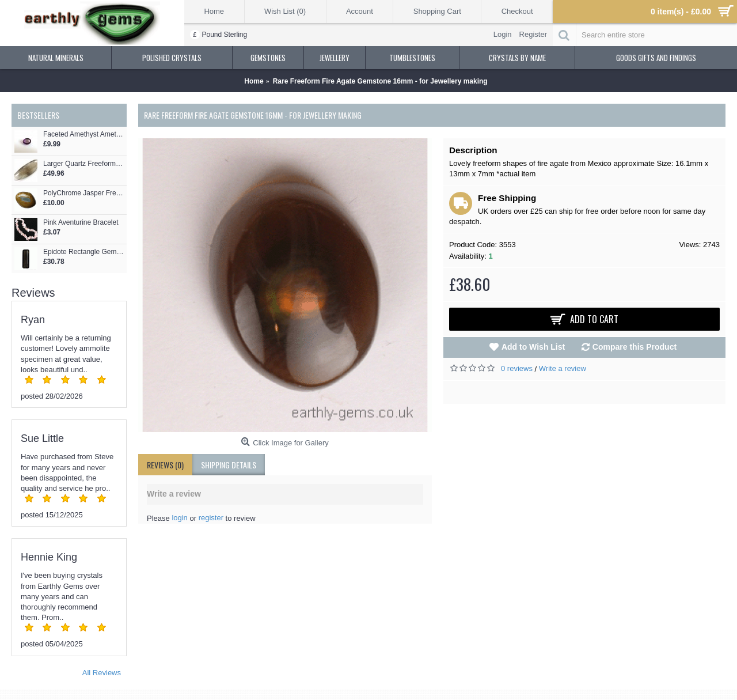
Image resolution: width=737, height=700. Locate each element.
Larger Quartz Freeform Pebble (83, 164)
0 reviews (517, 368)
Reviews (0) (165, 465)
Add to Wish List (533, 347)
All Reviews (102, 673)
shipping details (229, 465)
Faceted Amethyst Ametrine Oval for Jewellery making (83, 135)
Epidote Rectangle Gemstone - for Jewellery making (83, 252)
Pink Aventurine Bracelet (81, 223)
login (179, 518)
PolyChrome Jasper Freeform (83, 193)
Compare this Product (635, 347)
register (211, 518)
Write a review (563, 368)
